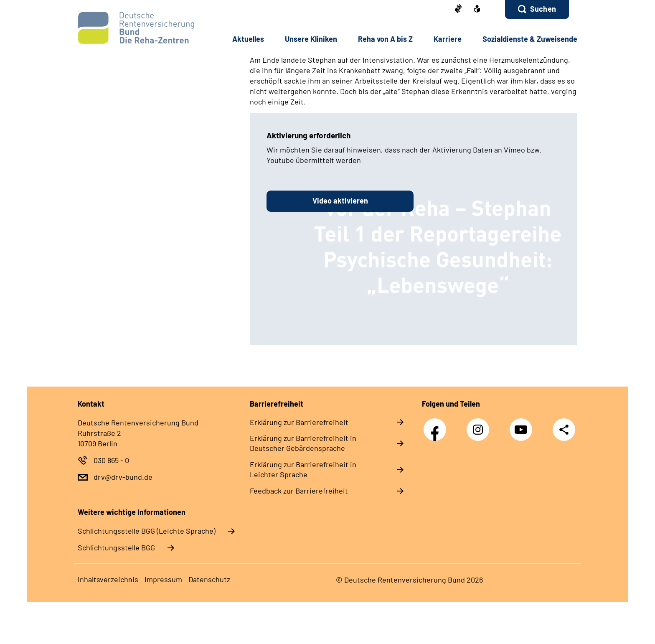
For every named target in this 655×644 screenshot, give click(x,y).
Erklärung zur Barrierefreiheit (299, 422)
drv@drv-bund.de (123, 477)
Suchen (543, 9)
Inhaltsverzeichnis (108, 579)
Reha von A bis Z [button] (385, 39)
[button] (537, 9)
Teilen (564, 429)
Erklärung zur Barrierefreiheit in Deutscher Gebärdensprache (303, 443)
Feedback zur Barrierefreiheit (299, 491)
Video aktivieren (340, 201)
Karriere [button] (448, 39)
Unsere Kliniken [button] (311, 39)
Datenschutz (209, 579)
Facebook (437, 425)
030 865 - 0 (111, 460)
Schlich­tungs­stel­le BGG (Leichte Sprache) (147, 531)
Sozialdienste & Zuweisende (530, 39)
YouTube (523, 425)
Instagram (480, 425)
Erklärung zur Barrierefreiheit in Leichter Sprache (303, 469)
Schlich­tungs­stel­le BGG (116, 547)
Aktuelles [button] (248, 39)
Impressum (163, 579)
